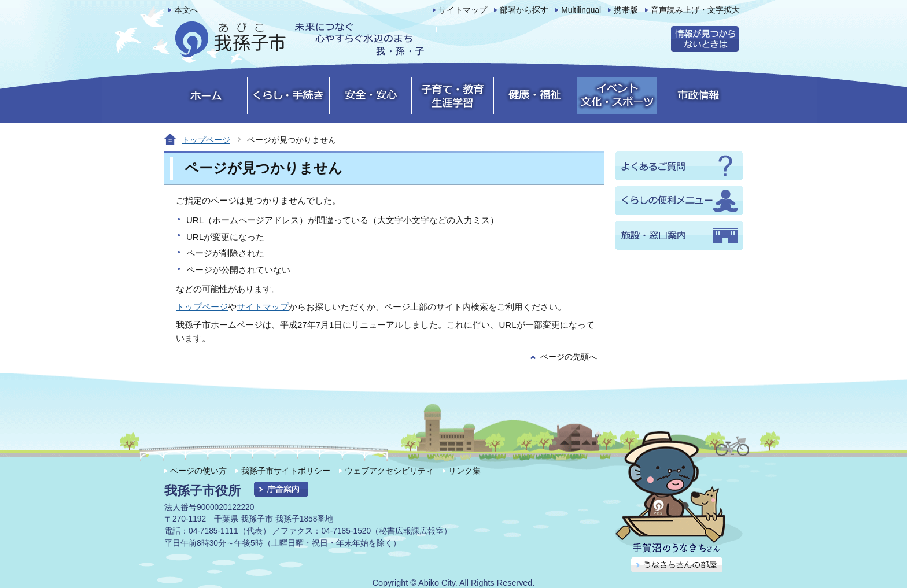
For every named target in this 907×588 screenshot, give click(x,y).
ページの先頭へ (569, 357)
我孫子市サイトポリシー (286, 471)
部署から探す (524, 10)
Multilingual (581, 10)
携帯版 (626, 10)
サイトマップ (463, 10)
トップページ (206, 140)
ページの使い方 (198, 471)
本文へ (186, 10)
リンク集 (464, 471)
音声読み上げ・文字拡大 (695, 10)
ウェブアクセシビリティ (389, 471)
